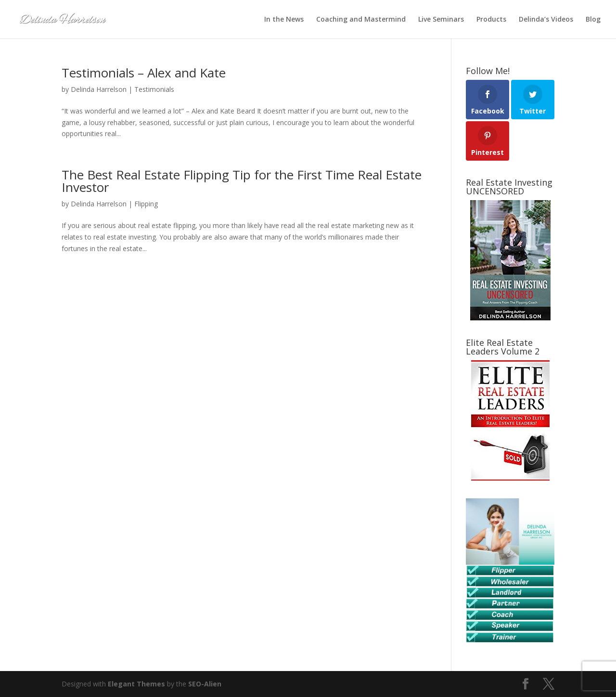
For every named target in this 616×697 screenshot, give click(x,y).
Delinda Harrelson (99, 89)
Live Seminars (441, 20)
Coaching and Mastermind (361, 20)
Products (491, 20)
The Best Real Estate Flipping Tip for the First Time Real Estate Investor (242, 181)
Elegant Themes (136, 684)
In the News (284, 20)
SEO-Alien (205, 684)
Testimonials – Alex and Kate (144, 73)
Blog (593, 20)
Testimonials (154, 89)
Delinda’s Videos (546, 20)
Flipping (146, 204)
